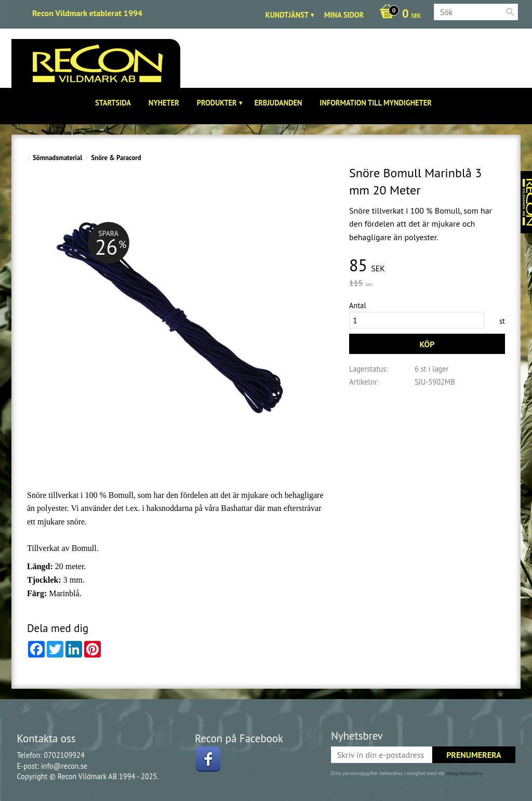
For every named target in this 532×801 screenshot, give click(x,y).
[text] (427, 266)
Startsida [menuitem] (113, 103)
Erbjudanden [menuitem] (278, 103)
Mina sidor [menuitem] (344, 15)
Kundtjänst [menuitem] (287, 15)
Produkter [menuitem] (217, 103)
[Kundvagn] (397, 15)
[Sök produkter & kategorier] (476, 12)
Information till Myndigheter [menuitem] (376, 103)
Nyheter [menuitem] (164, 103)
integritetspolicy (464, 773)
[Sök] (510, 12)
